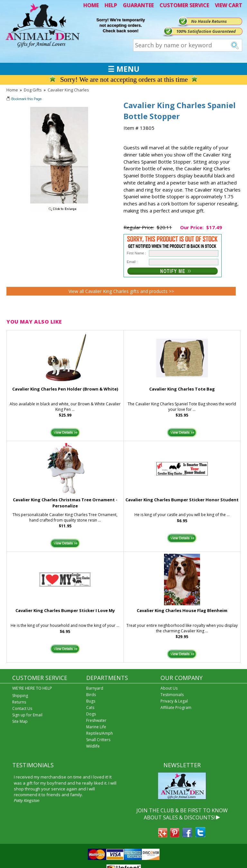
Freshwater (96, 720)
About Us (169, 688)
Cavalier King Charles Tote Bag (182, 389)
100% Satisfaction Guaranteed (206, 31)
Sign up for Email (27, 715)
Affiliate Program (176, 708)
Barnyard (95, 688)
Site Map (20, 721)
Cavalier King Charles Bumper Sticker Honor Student (182, 500)
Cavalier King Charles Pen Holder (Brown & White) (65, 389)
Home (12, 90)
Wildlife (93, 746)
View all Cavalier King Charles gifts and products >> (121, 291)
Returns (19, 702)
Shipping (20, 696)
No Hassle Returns (209, 21)
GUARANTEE (138, 5)
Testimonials (172, 695)
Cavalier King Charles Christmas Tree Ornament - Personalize (65, 503)
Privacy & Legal (174, 701)
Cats (90, 708)
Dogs (91, 714)
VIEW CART (229, 5)
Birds (91, 695)
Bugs (91, 701)
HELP (111, 5)
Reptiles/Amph (100, 733)
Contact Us (22, 708)
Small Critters (98, 740)
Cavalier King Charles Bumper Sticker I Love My (65, 610)
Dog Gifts (33, 90)
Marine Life (96, 727)
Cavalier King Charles (68, 90)
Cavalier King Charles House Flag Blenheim (182, 610)
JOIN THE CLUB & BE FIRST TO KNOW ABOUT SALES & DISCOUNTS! (182, 814)
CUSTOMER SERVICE (184, 5)
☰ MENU (123, 69)
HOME (91, 5)
